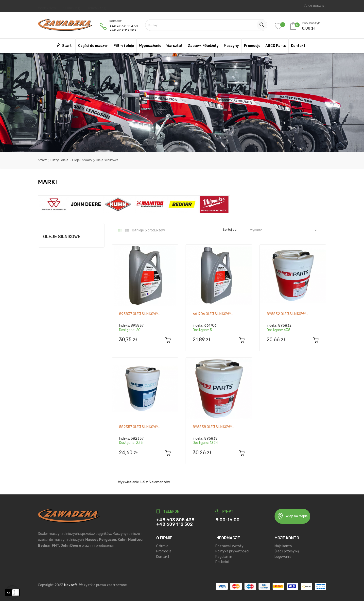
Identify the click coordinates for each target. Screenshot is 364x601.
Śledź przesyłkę (287, 550)
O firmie (162, 545)
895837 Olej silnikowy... (140, 312)
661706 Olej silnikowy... (213, 312)
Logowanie (283, 555)
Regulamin (224, 555)
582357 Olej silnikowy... (140, 425)
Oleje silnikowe (62, 235)
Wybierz (284, 229)
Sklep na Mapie (292, 515)
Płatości (222, 560)
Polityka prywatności (232, 550)
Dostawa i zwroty (229, 545)
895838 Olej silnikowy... (213, 425)
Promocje (164, 550)
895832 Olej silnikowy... (287, 312)
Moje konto (283, 545)
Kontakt (163, 555)
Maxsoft (71, 584)
